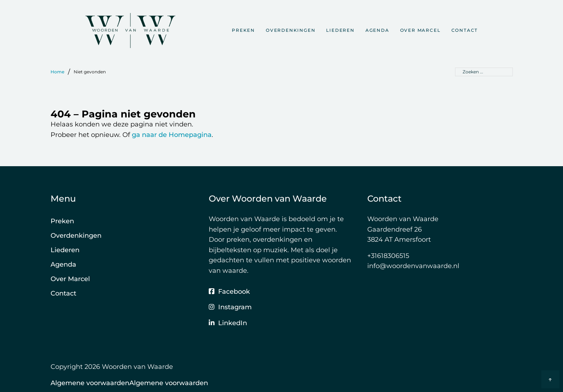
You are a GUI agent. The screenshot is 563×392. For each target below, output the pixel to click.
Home (57, 72)
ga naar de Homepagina (172, 135)
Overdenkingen (291, 30)
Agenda (377, 30)
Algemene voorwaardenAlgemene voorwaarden (129, 383)
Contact (465, 30)
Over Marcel (420, 30)
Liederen (340, 30)
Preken (243, 30)
